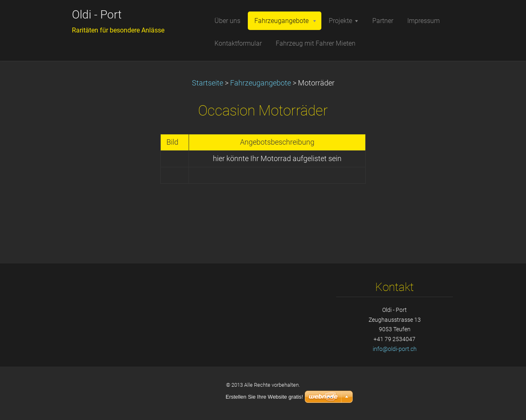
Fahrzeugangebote (261, 83)
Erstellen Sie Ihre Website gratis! (264, 397)
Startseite (208, 83)
